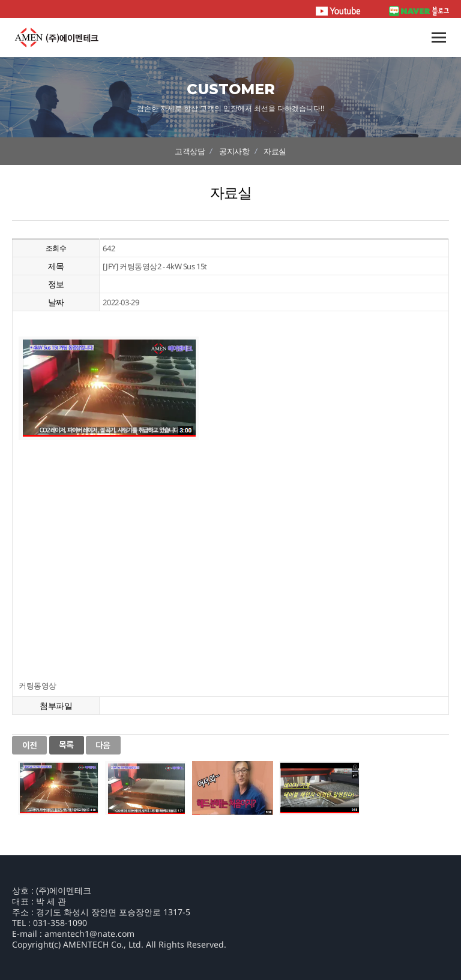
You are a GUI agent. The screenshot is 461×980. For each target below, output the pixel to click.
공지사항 (234, 151)
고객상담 (190, 151)
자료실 (275, 151)
